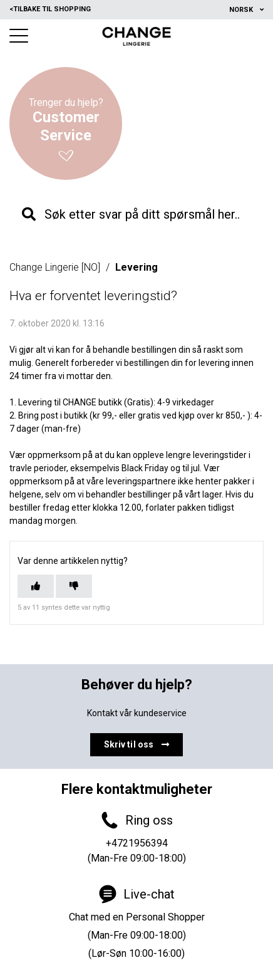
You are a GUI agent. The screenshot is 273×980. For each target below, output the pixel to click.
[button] (19, 36)
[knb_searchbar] (136, 214)
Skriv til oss (137, 744)
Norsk (242, 10)
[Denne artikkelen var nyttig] (36, 586)
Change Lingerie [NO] (55, 267)
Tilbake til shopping (50, 9)
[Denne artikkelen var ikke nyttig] (74, 586)
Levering (136, 267)
